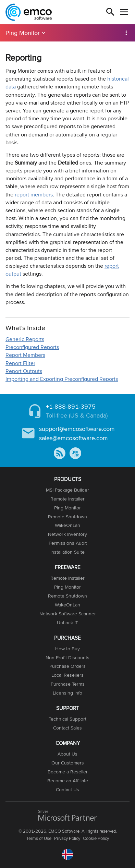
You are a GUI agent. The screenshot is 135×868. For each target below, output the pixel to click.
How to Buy (67, 649)
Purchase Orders (67, 666)
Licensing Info (67, 693)
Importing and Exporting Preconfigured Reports (62, 379)
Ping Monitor (23, 33)
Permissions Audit (68, 543)
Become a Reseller (68, 772)
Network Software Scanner (68, 614)
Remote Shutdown (67, 517)
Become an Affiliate (68, 781)
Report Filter (20, 363)
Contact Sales (67, 728)
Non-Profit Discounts (67, 658)
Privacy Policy (67, 838)
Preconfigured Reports (32, 347)
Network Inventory (67, 534)
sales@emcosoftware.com (73, 438)
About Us (67, 754)
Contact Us (67, 789)
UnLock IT (67, 623)
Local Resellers (67, 675)
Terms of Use (39, 838)
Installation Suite (67, 552)
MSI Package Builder (67, 490)
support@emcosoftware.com (77, 429)
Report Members (25, 355)
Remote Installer (67, 499)
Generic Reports (25, 339)
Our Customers (68, 763)
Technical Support (67, 719)
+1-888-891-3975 (71, 406)
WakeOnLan (67, 525)
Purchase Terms (68, 684)
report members (34, 195)
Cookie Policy (96, 838)
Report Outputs (24, 371)
